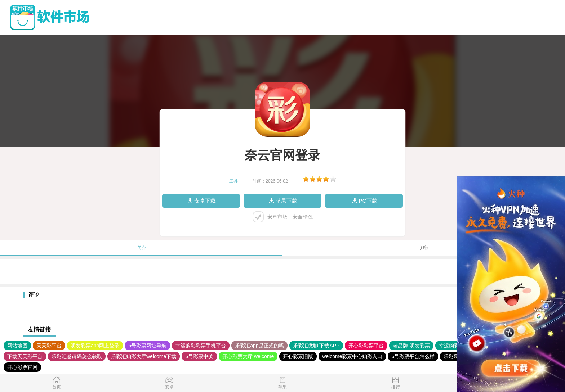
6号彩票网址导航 (147, 346)
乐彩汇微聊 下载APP (316, 346)
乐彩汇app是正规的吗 (259, 346)
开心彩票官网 (22, 367)
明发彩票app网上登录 (95, 346)
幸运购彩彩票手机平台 (201, 346)
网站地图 (17, 346)
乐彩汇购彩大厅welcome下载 (144, 356)
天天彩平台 (49, 346)
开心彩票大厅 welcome (248, 356)
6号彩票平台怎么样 (413, 356)
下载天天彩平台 (25, 356)
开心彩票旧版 (298, 356)
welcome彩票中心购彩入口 (352, 356)
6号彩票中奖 (199, 356)
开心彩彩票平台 (366, 346)
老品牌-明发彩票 (411, 346)
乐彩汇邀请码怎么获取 (77, 356)
